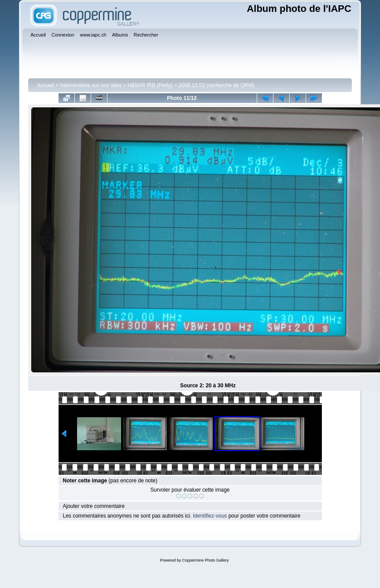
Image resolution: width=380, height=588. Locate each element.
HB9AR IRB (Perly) (150, 85)
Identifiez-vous (210, 516)
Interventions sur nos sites (91, 85)
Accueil (46, 85)
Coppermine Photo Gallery (205, 560)
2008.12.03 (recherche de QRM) (216, 85)
